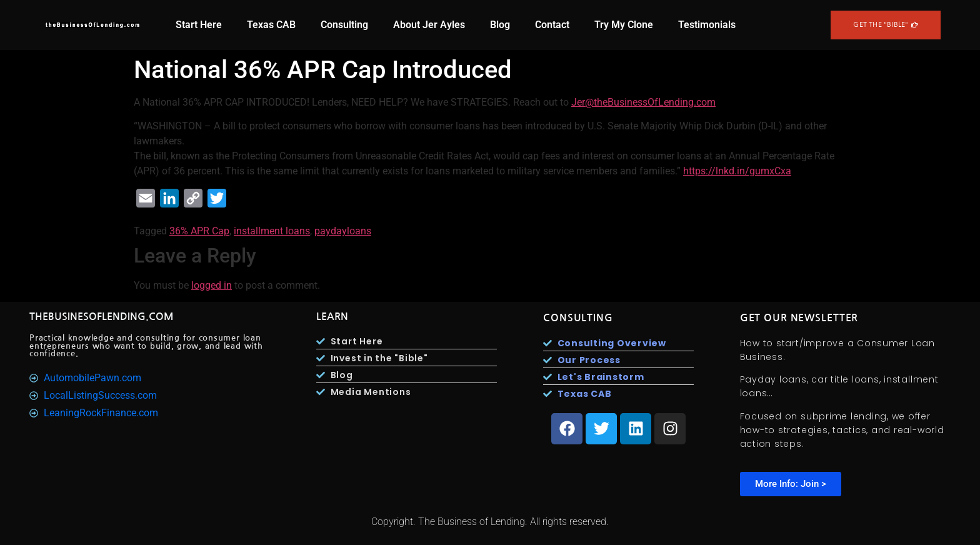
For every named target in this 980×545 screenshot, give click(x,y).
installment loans (272, 231)
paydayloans (343, 231)
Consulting (344, 25)
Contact (552, 25)
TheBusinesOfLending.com (102, 317)
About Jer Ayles (429, 25)
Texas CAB (271, 25)
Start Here (199, 25)
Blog (500, 25)
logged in (212, 285)
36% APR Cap (199, 231)
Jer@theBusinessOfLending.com (643, 102)
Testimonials (707, 25)
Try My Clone (624, 25)
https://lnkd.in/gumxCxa (737, 171)
